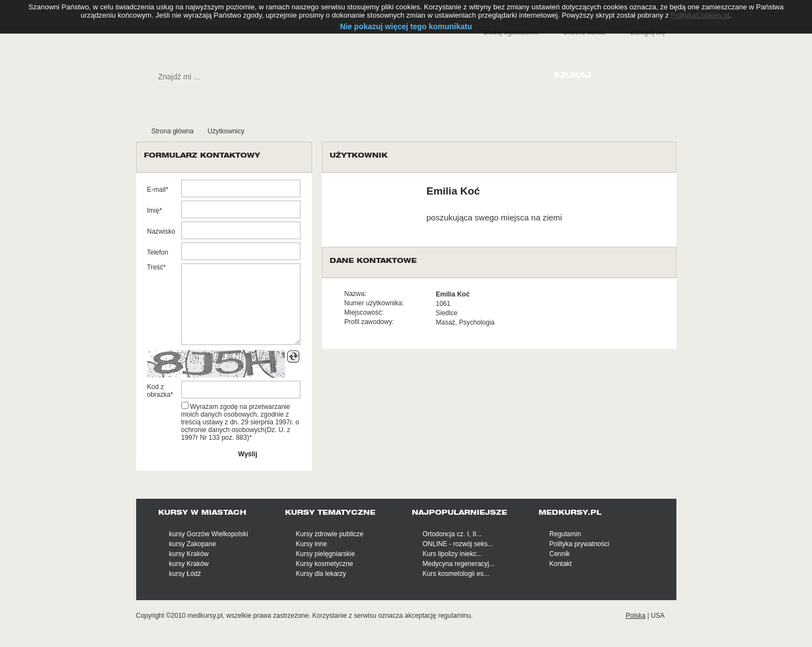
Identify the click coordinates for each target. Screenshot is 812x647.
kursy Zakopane (193, 544)
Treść (155, 267)
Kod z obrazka (159, 391)
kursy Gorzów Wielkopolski (209, 534)
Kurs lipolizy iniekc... (453, 554)
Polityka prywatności (580, 544)
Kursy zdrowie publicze (330, 534)
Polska (636, 616)
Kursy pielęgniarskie (326, 554)
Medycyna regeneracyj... (459, 564)
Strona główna (173, 131)
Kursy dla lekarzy (321, 574)
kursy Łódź (185, 574)
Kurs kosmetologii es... (456, 574)
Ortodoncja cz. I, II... (452, 534)
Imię (154, 211)
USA (658, 616)
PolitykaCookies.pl (700, 15)
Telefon (158, 252)
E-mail (157, 190)
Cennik (560, 554)
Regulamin (565, 534)
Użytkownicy (226, 131)
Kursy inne (312, 544)
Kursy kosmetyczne (325, 564)
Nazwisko (161, 231)
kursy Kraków (189, 554)
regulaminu (455, 616)
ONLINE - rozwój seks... (458, 544)
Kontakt (561, 564)
